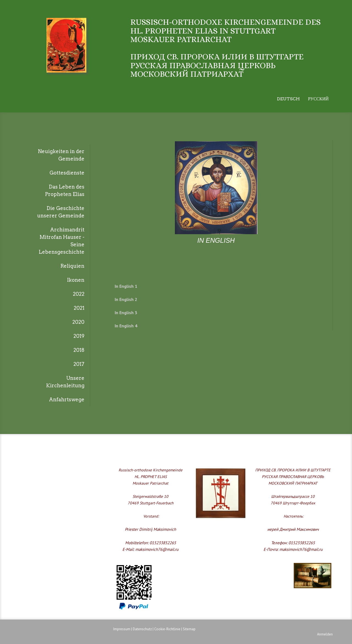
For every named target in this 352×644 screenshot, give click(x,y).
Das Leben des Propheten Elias (65, 190)
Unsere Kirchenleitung (65, 382)
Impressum (122, 629)
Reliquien (72, 266)
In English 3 (126, 313)
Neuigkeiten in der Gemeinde (61, 155)
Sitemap (189, 629)
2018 (79, 350)
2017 (79, 364)
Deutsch (288, 99)
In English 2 (126, 299)
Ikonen (76, 280)
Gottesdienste (67, 173)
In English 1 (126, 286)
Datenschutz (142, 629)
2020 (78, 322)
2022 (79, 294)
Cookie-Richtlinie (167, 629)
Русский (318, 99)
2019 (79, 336)
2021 (79, 308)
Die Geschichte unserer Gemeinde (61, 212)
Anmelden (325, 634)
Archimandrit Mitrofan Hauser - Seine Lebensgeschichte (62, 241)
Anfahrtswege (67, 400)
